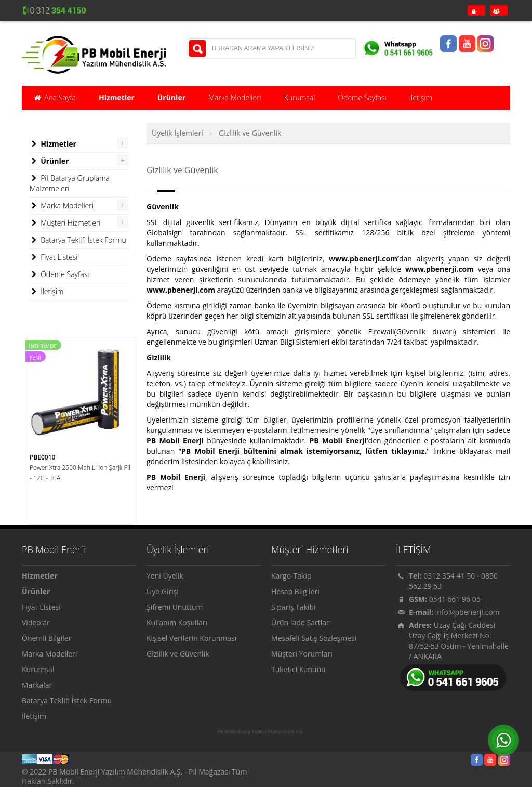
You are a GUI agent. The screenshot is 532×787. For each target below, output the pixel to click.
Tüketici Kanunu (298, 669)
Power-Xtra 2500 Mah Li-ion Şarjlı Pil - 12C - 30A (80, 473)
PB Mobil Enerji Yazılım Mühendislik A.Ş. (260, 732)
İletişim (46, 292)
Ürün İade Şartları (301, 622)
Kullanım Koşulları (177, 622)
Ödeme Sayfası (59, 274)
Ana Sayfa (55, 98)
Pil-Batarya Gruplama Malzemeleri (70, 183)
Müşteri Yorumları (302, 654)
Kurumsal (38, 669)
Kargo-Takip (291, 576)
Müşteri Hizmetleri (65, 223)
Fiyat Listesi (54, 257)
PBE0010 (42, 457)
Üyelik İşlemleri (177, 133)
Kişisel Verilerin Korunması (191, 638)
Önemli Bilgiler (46, 638)
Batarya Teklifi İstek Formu (78, 240)
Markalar (37, 685)
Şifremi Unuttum (175, 607)
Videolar (36, 622)
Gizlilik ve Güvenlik (250, 133)
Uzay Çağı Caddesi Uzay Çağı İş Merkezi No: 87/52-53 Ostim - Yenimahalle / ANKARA (459, 641)
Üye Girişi (163, 591)
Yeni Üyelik (165, 576)
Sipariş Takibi (294, 607)
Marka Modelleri (62, 206)
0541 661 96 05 (455, 599)
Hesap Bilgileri (295, 591)
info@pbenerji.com (468, 612)
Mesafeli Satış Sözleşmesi (314, 638)
